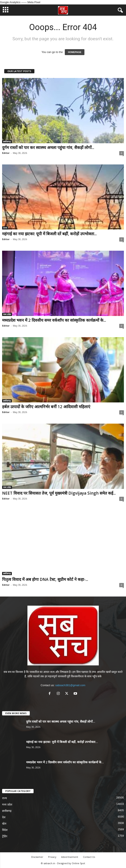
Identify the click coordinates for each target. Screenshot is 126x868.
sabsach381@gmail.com (70, 685)
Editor (6, 153)
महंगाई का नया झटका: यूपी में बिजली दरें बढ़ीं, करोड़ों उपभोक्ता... (49, 234)
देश (4, 817)
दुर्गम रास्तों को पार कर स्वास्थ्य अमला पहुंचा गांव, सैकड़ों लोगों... (48, 147)
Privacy (52, 857)
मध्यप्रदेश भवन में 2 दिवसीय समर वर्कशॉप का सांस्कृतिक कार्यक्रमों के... (54, 320)
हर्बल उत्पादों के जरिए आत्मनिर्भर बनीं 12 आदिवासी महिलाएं (46, 407)
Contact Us (89, 857)
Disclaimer (37, 857)
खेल (4, 824)
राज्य (5, 228)
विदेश (5, 830)
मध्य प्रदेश (7, 314)
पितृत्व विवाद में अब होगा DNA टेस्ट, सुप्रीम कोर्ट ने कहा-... (45, 579)
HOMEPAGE (75, 52)
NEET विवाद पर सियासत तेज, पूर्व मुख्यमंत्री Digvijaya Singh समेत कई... (59, 493)
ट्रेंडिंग (5, 836)
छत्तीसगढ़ (7, 142)
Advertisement (70, 857)
